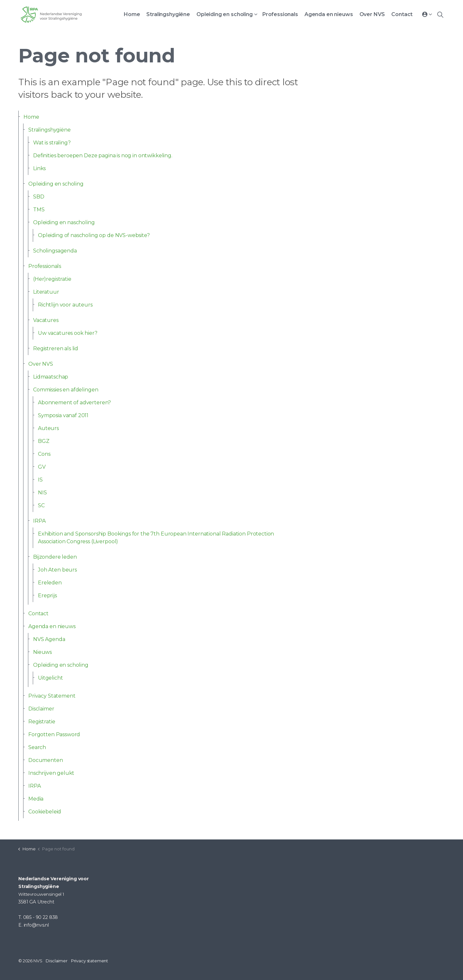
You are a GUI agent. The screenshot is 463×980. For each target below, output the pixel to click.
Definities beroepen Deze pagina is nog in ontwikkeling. (103, 156)
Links (39, 168)
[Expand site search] (440, 14)
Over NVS (372, 14)
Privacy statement (90, 961)
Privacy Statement (52, 696)
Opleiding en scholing (225, 14)
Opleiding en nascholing (64, 222)
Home (132, 14)
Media (36, 799)
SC (41, 505)
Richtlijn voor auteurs (65, 305)
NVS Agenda (49, 639)
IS (40, 480)
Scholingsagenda (55, 251)
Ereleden (50, 583)
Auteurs (48, 428)
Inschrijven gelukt (51, 773)
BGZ (44, 441)
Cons (44, 454)
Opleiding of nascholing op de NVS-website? (94, 235)
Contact (402, 14)
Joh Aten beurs (57, 570)
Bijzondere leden (55, 557)
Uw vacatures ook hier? (68, 333)
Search (37, 747)
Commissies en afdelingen (66, 390)
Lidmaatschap (51, 377)
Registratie (42, 722)
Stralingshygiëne (168, 14)
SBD (39, 197)
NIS (42, 493)
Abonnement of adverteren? (74, 403)
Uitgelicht (50, 678)
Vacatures (46, 320)
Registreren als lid (56, 348)
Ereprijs (47, 595)
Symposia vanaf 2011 (63, 415)
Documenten (46, 760)
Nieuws (42, 652)
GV (42, 467)
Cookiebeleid (45, 812)
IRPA (39, 521)
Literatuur (46, 292)
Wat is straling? (52, 143)
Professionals (280, 14)
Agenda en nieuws (329, 14)
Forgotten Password (54, 734)
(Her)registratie (52, 279)
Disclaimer (41, 709)
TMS (39, 210)
